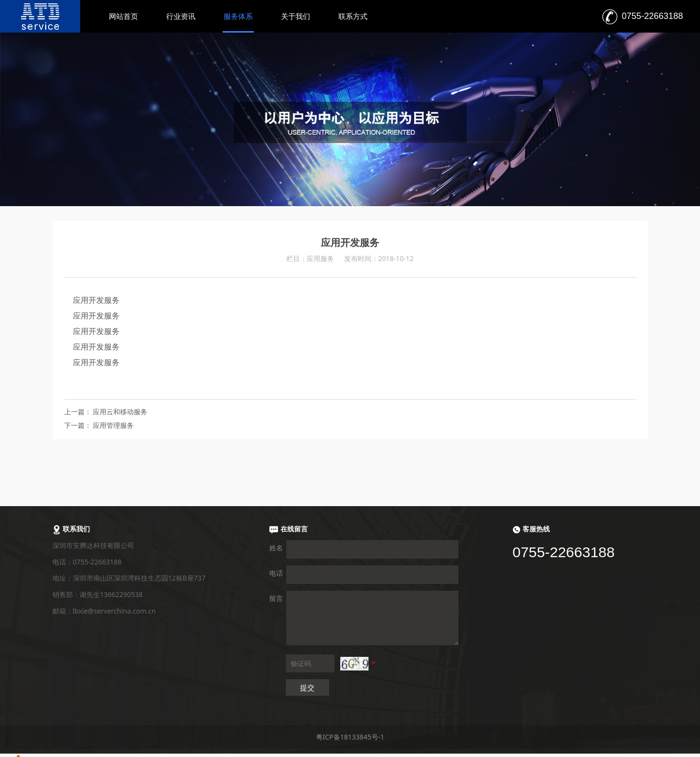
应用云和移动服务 (120, 412)
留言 (276, 598)
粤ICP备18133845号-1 (350, 737)
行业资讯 (181, 16)
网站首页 (123, 16)
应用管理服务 (113, 425)
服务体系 (238, 16)
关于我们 (296, 16)
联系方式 (353, 16)
